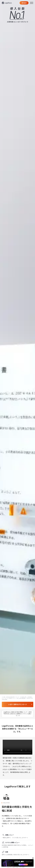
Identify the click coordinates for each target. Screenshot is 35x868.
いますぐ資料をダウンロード (17, 704)
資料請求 (24, 3)
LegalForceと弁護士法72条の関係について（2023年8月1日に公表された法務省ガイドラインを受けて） (18, 714)
